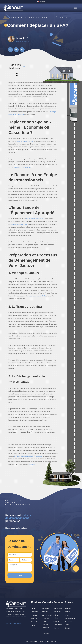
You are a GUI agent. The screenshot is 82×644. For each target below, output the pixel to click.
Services (58, 601)
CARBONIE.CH (51, 640)
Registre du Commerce (14, 622)
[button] (75, 8)
